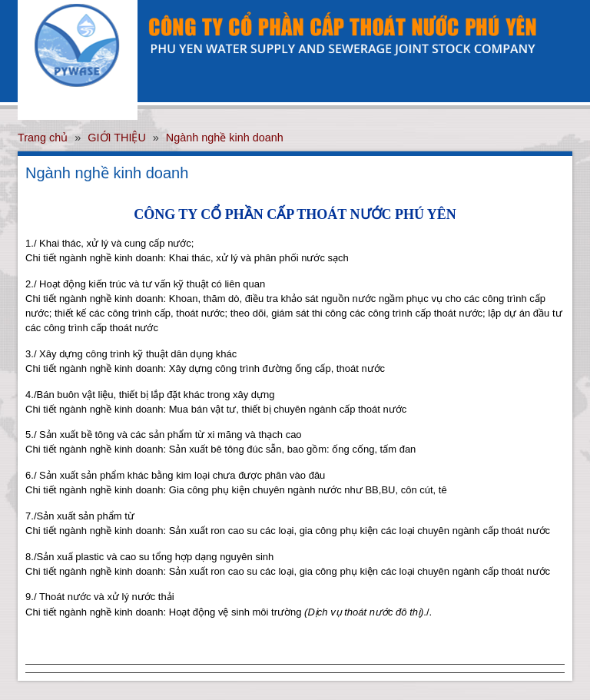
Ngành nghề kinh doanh (225, 138)
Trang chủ (43, 138)
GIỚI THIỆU (117, 138)
